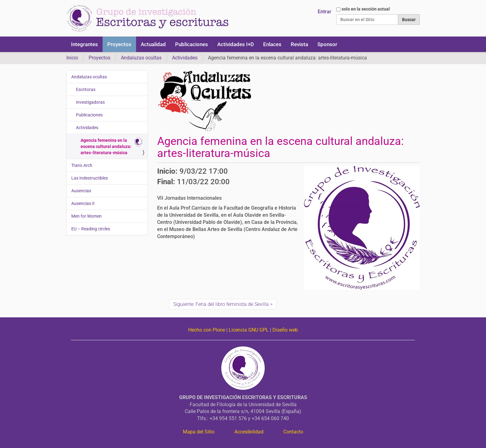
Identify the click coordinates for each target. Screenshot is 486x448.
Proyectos (119, 44)
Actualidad (153, 44)
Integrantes (84, 44)
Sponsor (327, 44)
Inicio (72, 58)
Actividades (185, 58)
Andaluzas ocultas (141, 58)
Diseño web (285, 330)
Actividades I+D (236, 44)
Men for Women (86, 216)
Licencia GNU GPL (249, 330)
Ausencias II (83, 203)
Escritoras (86, 89)
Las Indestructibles (90, 178)
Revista (299, 44)
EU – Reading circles (91, 229)
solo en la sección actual (366, 9)
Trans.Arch (82, 165)
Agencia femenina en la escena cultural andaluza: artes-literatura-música (112, 146)
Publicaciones (192, 44)
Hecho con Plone (207, 330)
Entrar (325, 12)
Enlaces (272, 44)
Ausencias (81, 191)
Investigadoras (90, 102)
